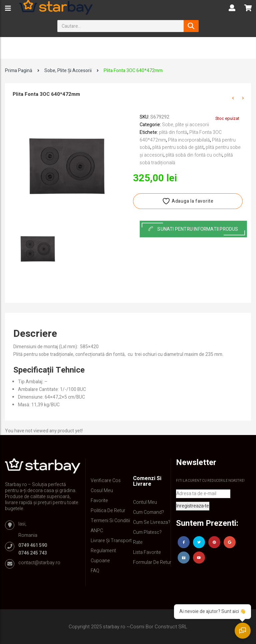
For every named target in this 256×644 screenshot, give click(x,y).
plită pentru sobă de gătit (178, 147)
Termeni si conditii (110, 521)
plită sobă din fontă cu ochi (194, 155)
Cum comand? (148, 512)
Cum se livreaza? (152, 522)
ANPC (97, 531)
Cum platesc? (147, 532)
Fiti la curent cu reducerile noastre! (210, 481)
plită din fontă (173, 132)
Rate (138, 542)
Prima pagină (19, 71)
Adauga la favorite (188, 201)
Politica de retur (108, 511)
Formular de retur (152, 562)
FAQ (95, 571)
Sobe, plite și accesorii (68, 71)
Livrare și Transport (111, 541)
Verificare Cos (106, 481)
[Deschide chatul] (243, 631)
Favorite (99, 501)
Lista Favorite (147, 552)
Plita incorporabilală (189, 140)
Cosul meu (102, 491)
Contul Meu (145, 502)
